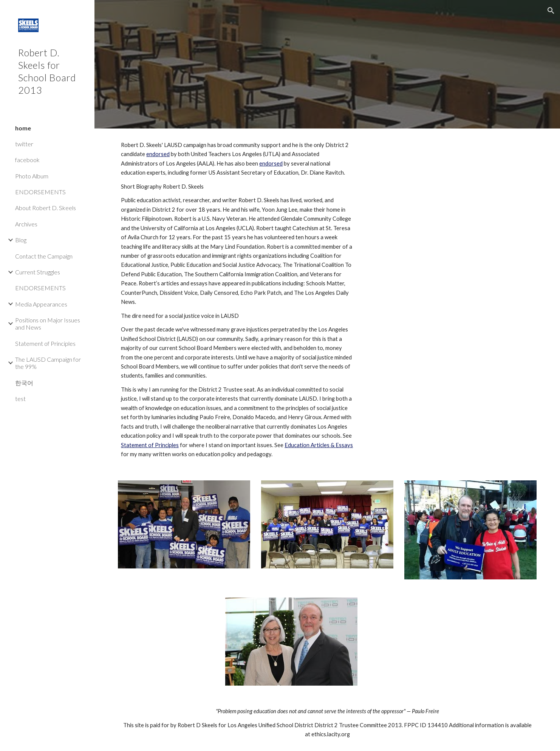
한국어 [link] (24, 383)
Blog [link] (21, 240)
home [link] (23, 128)
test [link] (20, 399)
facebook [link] (27, 160)
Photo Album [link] (32, 176)
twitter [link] (24, 144)
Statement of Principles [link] (45, 343)
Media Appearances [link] (41, 304)
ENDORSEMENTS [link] (40, 192)
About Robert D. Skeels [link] (46, 208)
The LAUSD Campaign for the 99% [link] (48, 363)
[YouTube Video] (452, 208)
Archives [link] (26, 224)
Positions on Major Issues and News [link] (48, 324)
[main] (238, 300)
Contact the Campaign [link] (44, 256)
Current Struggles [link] (38, 272)
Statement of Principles (150, 445)
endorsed (158, 154)
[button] (551, 11)
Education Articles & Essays (319, 445)
